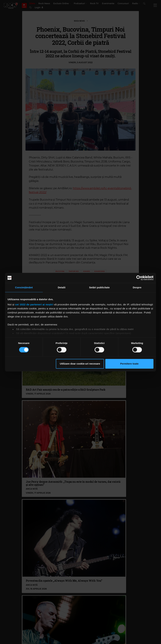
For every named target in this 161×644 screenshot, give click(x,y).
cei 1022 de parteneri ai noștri (34, 304)
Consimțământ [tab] (24, 287)
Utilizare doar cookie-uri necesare (80, 364)
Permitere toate (129, 364)
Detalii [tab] (62, 287)
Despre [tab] (137, 287)
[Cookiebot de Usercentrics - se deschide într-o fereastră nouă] (139, 278)
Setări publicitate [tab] (99, 287)
